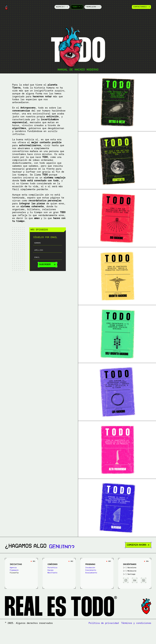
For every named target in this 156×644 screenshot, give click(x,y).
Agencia (13, 568)
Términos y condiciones (136, 623)
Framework (14, 570)
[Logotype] (29, 7)
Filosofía (14, 573)
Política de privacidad (104, 623)
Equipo (50, 570)
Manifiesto (52, 573)
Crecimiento (91, 570)
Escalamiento (91, 573)
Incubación (90, 568)
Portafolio (52, 568)
